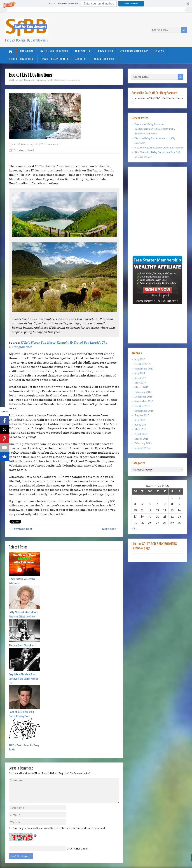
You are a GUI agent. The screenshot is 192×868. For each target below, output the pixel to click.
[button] (96, 4)
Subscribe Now (131, 3)
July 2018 (140, 359)
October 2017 (142, 364)
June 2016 (140, 425)
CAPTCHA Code (77, 849)
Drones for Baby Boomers (149, 124)
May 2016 (140, 429)
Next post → (111, 529)
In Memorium (26, 51)
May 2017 (140, 383)
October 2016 (142, 406)
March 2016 (141, 439)
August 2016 (142, 415)
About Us (80, 59)
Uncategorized (23, 150)
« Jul (134, 528)
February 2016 (143, 443)
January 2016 (142, 448)
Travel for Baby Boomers (55, 59)
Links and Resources (103, 59)
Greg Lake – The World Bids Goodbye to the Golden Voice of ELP (23, 678)
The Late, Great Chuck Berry (22, 645)
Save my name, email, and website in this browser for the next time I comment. (59, 828)
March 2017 (141, 387)
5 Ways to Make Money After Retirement (22, 581)
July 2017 (140, 373)
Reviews (160, 51)
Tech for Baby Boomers (21, 59)
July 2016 (140, 420)
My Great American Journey (134, 51)
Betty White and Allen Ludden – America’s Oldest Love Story (24, 614)
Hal (14, 144)
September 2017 (144, 369)
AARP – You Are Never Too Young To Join (24, 747)
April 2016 (141, 434)
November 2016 (144, 401)
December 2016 (143, 397)
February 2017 (143, 392)
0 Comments (51, 144)
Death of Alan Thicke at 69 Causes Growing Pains (21, 714)
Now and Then (105, 51)
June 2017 (140, 378)
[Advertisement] (142, 230)
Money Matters (83, 51)
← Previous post (21, 529)
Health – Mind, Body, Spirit (54, 51)
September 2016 (144, 411)
